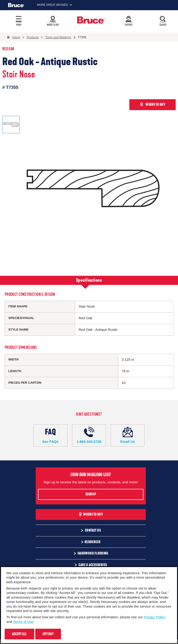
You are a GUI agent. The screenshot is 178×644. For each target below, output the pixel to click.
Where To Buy (91, 514)
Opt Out (48, 634)
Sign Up (91, 494)
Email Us (128, 435)
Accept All (19, 634)
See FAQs (50, 435)
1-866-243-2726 (89, 435)
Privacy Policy (154, 617)
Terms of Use (23, 622)
